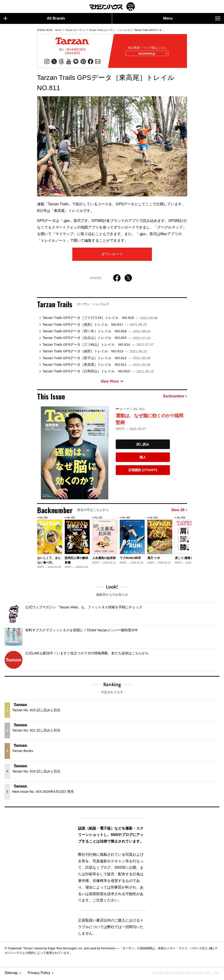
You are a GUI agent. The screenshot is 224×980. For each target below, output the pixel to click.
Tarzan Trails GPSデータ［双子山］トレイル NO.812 (96, 359)
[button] (183, 542)
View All (179, 512)
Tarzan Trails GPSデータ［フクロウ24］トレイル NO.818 (100, 319)
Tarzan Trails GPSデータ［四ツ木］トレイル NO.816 (96, 333)
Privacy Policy (39, 974)
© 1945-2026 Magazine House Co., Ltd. (183, 974)
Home (58, 30)
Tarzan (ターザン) (75, 30)
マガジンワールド (112, 6)
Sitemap (11, 974)
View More (112, 383)
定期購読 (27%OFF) (143, 472)
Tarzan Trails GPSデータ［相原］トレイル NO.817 (95, 326)
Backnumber (175, 398)
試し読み (143, 446)
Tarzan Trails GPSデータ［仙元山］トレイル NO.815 (96, 339)
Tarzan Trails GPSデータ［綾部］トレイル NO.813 (95, 353)
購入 (143, 459)
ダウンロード (112, 256)
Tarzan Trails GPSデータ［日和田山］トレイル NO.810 (98, 373)
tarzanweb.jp (152, 54)
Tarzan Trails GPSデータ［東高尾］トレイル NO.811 (96, 366)
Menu (192, 18)
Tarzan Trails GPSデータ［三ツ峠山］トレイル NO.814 (98, 346)
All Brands (34, 18)
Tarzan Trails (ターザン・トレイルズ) (110, 30)
